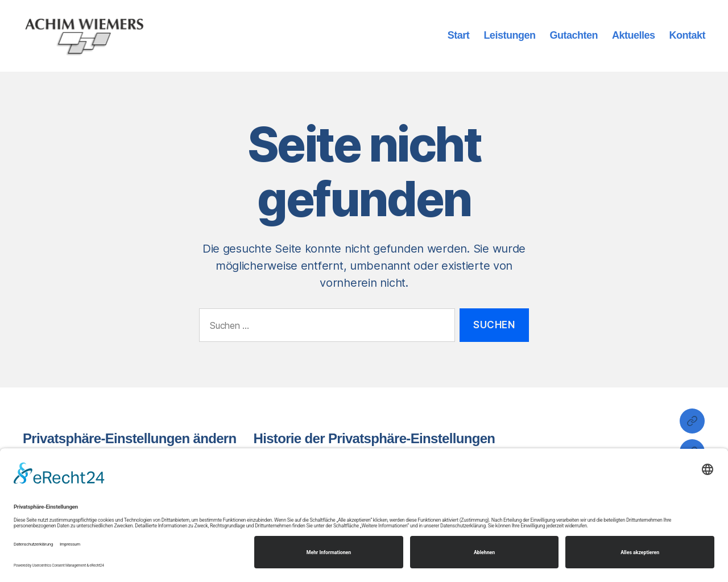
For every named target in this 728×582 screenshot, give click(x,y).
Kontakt (687, 36)
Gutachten (574, 36)
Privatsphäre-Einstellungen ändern (130, 439)
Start (459, 36)
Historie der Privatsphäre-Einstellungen (375, 439)
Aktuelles (634, 36)
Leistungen (509, 36)
